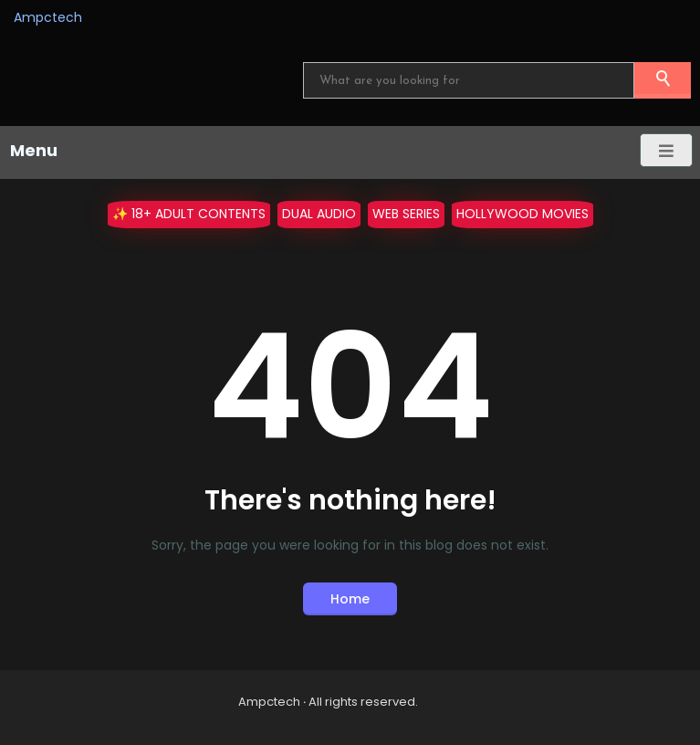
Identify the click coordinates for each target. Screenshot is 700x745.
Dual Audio (319, 214)
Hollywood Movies (522, 214)
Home (350, 599)
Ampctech (48, 17)
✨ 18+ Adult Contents (189, 214)
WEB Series (406, 214)
